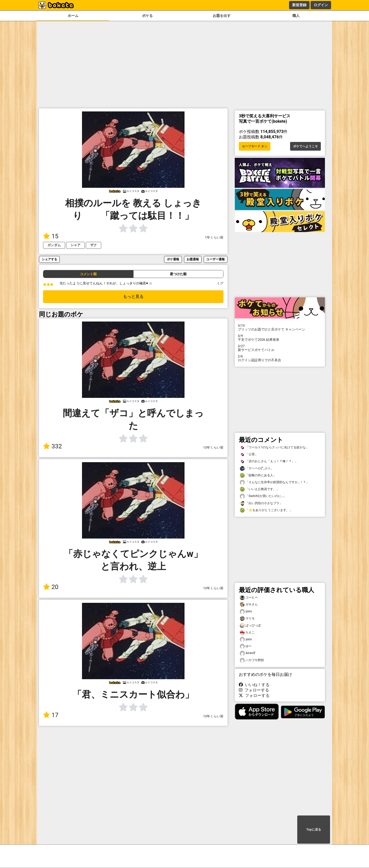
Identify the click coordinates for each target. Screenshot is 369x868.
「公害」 (249, 454)
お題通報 (193, 259)
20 (51, 587)
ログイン (321, 5)
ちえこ (247, 632)
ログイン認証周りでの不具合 (280, 358)
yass (246, 611)
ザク (94, 245)
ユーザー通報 (216, 259)
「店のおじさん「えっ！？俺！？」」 (269, 461)
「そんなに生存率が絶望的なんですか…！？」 (274, 482)
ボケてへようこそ (305, 146)
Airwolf (248, 653)
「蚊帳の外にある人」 (258, 475)
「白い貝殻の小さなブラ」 (261, 503)
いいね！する (254, 685)
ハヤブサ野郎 (252, 660)
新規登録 (299, 5)
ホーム (73, 16)
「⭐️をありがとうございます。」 (266, 510)
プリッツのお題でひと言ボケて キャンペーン (280, 327)
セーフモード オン (255, 146)
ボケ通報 (173, 259)
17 (51, 715)
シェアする (49, 259)
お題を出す (222, 16)
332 (52, 446)
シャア (75, 245)
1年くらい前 (214, 237)
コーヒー (249, 598)
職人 (296, 16)
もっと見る (133, 297)
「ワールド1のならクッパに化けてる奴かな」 (274, 447)
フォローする (254, 690)
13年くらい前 (213, 447)
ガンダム (54, 245)
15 (51, 236)
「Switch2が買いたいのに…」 (263, 496)
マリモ (247, 619)
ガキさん (249, 604)
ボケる (147, 16)
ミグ (220, 283)
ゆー (246, 646)
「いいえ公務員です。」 (260, 489)
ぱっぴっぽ (250, 626)
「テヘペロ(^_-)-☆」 (257, 468)
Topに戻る (314, 830)
